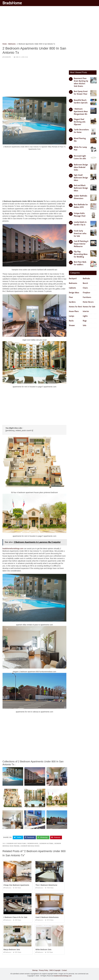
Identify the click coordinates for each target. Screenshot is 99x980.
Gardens (72, 302)
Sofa (85, 325)
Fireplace (86, 293)
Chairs (85, 288)
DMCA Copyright (55, 970)
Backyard (73, 279)
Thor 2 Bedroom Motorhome (46, 885)
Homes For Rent (75, 307)
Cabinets (72, 288)
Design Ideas (74, 293)
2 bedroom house (32, 844)
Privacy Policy (44, 970)
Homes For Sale (89, 307)
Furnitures (87, 297)
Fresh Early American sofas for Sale (80, 233)
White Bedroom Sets (43, 950)
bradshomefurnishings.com (13, 549)
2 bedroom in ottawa (46, 844)
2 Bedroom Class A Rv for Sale (15, 917)
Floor (71, 297)
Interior (86, 311)
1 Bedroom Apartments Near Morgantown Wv (81, 111)
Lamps (71, 316)
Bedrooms (8, 57)
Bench (85, 283)
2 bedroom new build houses (30, 846)
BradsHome (12, 3)
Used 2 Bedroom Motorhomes (47, 917)
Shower (72, 325)
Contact (64, 970)
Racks (71, 321)
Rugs (85, 321)
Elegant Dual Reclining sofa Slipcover (80, 122)
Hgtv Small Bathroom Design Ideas (81, 178)
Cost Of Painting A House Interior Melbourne (81, 244)
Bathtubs (86, 279)
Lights (85, 316)
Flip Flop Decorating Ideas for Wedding (81, 254)
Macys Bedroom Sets (12, 950)
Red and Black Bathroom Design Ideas (81, 188)
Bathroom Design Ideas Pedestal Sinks (81, 167)
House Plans (74, 311)
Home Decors (88, 302)
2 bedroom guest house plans (16, 844)
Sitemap (35, 970)
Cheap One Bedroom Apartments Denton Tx (21, 885)
